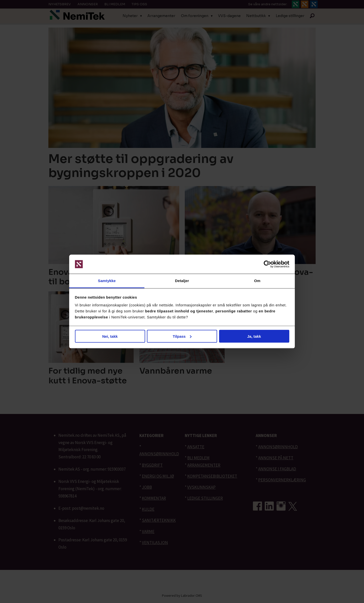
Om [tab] (257, 281)
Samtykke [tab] (107, 281)
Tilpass (182, 336)
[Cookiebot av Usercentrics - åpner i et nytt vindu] (267, 264)
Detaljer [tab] (182, 281)
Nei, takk (110, 336)
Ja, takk (254, 336)
